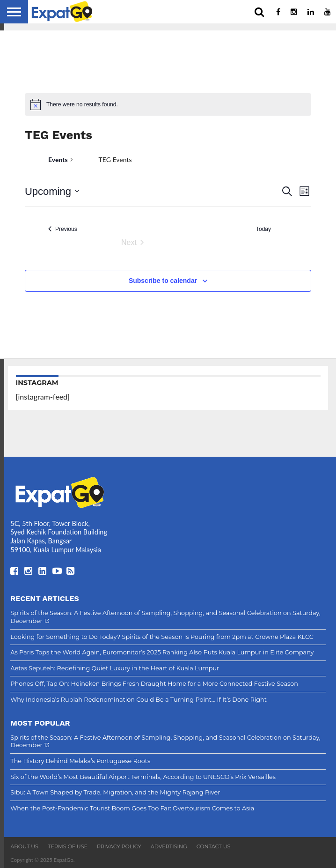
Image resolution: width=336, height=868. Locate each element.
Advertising (169, 846)
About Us (24, 846)
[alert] (168, 104)
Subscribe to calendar (163, 281)
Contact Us (214, 846)
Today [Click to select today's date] (263, 229)
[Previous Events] (63, 229)
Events (58, 160)
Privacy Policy (119, 846)
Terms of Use (68, 846)
